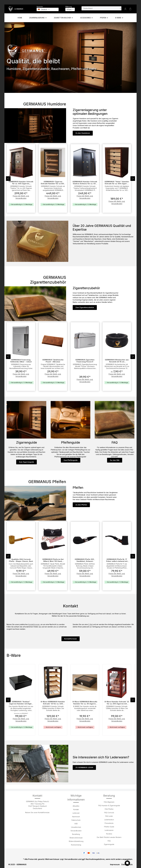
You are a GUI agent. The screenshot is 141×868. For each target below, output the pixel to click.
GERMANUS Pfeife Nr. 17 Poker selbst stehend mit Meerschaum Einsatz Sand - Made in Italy (117, 563)
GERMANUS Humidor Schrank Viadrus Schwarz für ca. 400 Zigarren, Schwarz (85, 186)
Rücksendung (76, 845)
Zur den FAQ (115, 460)
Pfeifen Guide (109, 827)
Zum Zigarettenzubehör (85, 307)
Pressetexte (109, 823)
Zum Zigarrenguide (26, 462)
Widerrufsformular (76, 838)
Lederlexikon (109, 820)
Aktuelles (76, 806)
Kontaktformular (71, 639)
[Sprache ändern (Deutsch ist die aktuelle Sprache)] (48, 9)
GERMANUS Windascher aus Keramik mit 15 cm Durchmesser (117, 364)
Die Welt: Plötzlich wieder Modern (109, 837)
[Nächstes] (133, 181)
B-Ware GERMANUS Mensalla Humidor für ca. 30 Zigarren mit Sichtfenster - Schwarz (85, 703)
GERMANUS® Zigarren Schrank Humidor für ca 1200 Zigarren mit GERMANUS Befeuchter (53, 186)
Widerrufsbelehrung (76, 841)
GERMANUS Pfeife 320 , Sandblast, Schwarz (85, 563)
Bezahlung (76, 834)
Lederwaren (109, 830)
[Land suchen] (101, 8)
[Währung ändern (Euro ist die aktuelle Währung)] (70, 9)
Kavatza (109, 834)
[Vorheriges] (8, 181)
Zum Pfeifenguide (70, 460)
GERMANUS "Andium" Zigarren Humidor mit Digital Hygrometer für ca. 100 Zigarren (21, 703)
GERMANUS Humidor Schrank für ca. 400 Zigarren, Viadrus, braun (21, 186)
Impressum (76, 817)
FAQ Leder (109, 816)
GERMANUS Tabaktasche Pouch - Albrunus (53, 364)
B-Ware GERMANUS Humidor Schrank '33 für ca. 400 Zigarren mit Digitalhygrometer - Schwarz (53, 703)
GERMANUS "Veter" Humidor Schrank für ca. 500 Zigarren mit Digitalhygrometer (117, 186)
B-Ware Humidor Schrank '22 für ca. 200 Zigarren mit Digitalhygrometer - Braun (117, 703)
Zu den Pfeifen (81, 505)
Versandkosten (76, 831)
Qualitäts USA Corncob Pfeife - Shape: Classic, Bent (21, 563)
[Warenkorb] (130, 9)
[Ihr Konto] (125, 9)
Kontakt (76, 809)
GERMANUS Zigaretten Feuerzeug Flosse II (85, 364)
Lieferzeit (76, 813)
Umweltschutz (76, 827)
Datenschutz (76, 820)
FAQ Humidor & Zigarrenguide (109, 806)
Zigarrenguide (109, 844)
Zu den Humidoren (83, 133)
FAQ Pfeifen (109, 809)
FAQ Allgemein (109, 802)
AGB (76, 824)
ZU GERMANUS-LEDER (84, 767)
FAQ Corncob (109, 813)
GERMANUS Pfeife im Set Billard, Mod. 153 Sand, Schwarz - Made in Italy (53, 563)
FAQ (109, 841)
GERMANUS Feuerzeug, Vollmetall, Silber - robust (21, 364)
